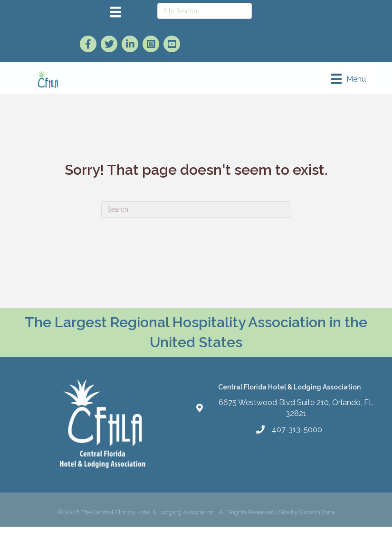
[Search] (196, 209)
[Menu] (115, 12)
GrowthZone (317, 512)
